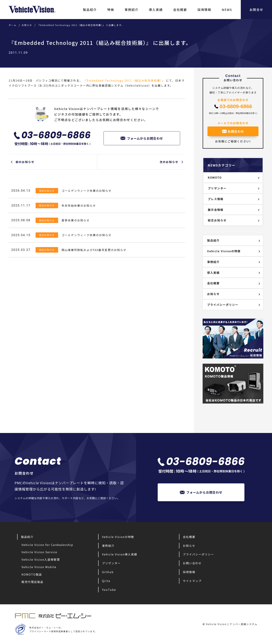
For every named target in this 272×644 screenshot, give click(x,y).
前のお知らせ (25, 162)
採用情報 (204, 10)
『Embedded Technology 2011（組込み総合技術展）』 (124, 80)
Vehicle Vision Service (39, 552)
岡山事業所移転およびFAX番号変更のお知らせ (94, 250)
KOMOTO (215, 177)
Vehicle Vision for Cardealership (47, 545)
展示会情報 (216, 210)
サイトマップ (192, 581)
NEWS (227, 10)
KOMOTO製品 (32, 574)
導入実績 (156, 10)
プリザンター (217, 188)
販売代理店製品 (32, 582)
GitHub (108, 572)
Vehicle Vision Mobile (39, 567)
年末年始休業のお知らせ (79, 205)
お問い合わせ (192, 563)
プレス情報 (216, 199)
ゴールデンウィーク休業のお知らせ (87, 191)
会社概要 (180, 10)
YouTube (109, 590)
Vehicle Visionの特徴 (224, 251)
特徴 (111, 10)
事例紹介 (131, 10)
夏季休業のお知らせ (76, 220)
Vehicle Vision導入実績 (120, 554)
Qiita (106, 581)
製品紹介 (90, 10)
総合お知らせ (47, 191)
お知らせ (213, 294)
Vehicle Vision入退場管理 (41, 559)
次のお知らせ (169, 162)
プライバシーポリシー (223, 305)
